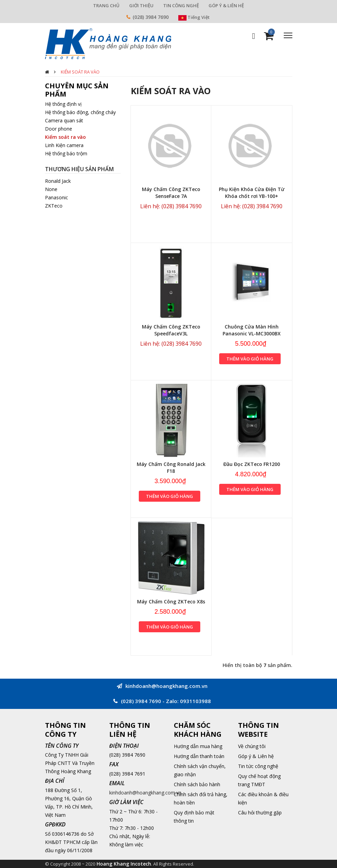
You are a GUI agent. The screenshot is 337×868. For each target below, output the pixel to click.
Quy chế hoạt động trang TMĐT (259, 780)
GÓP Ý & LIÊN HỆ (226, 5)
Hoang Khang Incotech (124, 864)
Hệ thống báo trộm (66, 153)
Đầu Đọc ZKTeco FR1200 (252, 464)
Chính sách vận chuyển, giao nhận (200, 770)
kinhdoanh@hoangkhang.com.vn (145, 793)
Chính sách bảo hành (197, 784)
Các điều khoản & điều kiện (263, 798)
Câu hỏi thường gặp (260, 813)
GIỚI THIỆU (141, 5)
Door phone (59, 129)
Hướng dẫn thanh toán (199, 756)
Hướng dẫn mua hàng (198, 746)
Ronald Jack (58, 181)
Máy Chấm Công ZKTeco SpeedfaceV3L (171, 330)
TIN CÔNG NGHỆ (181, 5)
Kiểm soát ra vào (80, 72)
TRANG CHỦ (106, 5)
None (51, 189)
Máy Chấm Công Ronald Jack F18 (171, 468)
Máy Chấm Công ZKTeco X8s (171, 602)
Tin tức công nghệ (258, 766)
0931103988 (195, 701)
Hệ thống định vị (63, 104)
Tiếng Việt (194, 17)
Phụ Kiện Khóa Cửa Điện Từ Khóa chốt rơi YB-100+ (252, 193)
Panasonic (57, 197)
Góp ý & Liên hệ (256, 756)
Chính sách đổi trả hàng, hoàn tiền (201, 798)
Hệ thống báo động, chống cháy (80, 112)
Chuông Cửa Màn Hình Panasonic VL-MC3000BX (252, 330)
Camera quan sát (64, 120)
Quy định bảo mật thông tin (194, 817)
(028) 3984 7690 (151, 17)
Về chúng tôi (252, 746)
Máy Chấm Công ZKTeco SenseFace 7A (171, 193)
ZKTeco (54, 206)
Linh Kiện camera (64, 145)
